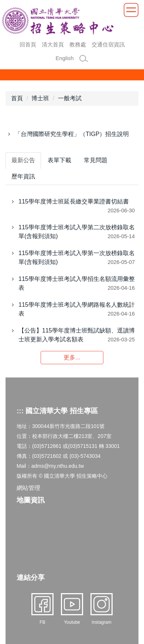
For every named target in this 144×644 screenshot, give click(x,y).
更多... (72, 357)
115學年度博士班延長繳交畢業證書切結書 (74, 201)
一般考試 (70, 98)
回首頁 (28, 44)
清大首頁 (53, 44)
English (64, 58)
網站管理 (28, 488)
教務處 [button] (78, 44)
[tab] (23, 161)
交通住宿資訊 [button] (108, 44)
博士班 (40, 98)
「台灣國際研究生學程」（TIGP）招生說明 (72, 134)
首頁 (17, 98)
